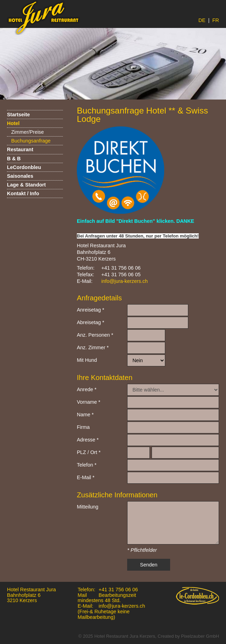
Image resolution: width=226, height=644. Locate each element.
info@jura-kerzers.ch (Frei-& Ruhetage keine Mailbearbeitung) (111, 612)
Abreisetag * (90, 322)
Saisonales (20, 176)
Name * (85, 415)
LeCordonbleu (24, 167)
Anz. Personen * (95, 335)
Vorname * (89, 402)
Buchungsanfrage (31, 141)
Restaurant (20, 149)
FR (216, 20)
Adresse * (88, 440)
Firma (83, 427)
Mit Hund (87, 360)
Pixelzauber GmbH (200, 636)
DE (202, 20)
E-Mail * (86, 477)
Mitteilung (88, 507)
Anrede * (87, 389)
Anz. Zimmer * (93, 347)
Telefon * (87, 465)
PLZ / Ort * (89, 452)
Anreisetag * (90, 310)
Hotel (13, 123)
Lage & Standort (26, 185)
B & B (14, 159)
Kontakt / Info (23, 193)
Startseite (19, 115)
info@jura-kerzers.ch (125, 281)
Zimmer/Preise (28, 132)
